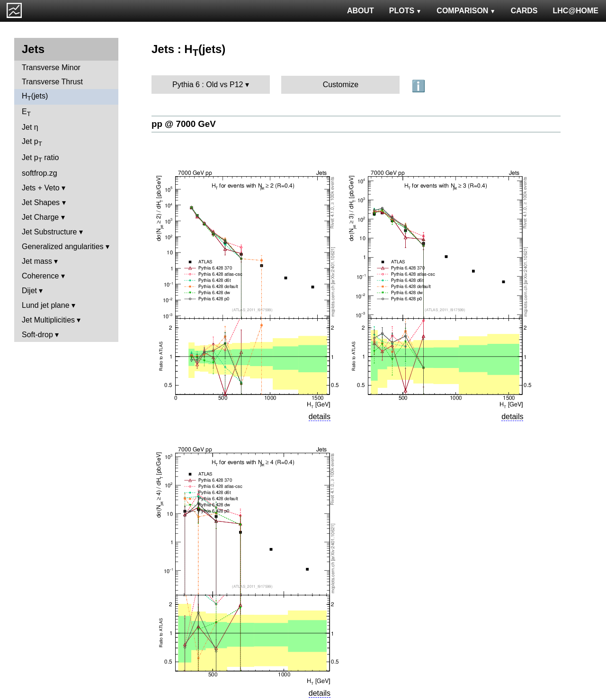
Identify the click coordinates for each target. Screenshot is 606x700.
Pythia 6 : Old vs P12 (208, 85)
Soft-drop (37, 335)
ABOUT (361, 11)
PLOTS (405, 11)
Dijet (29, 291)
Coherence (40, 276)
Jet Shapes (41, 202)
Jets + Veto (41, 188)
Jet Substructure (49, 232)
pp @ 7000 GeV (184, 124)
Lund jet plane (46, 305)
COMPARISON (466, 11)
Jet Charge (40, 217)
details (320, 417)
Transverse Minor (51, 67)
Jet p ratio (40, 158)
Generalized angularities (63, 247)
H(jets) (35, 97)
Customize (341, 85)
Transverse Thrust (52, 82)
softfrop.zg (40, 173)
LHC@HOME (576, 11)
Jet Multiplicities (48, 320)
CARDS (524, 11)
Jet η (30, 127)
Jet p (32, 142)
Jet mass (37, 261)
